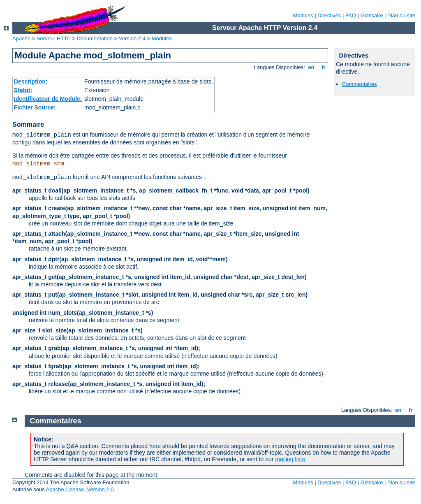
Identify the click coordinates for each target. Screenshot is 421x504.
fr (324, 67)
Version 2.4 (132, 38)
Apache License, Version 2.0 (80, 489)
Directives (329, 15)
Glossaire (372, 15)
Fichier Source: (35, 107)
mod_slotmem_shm (38, 164)
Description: (31, 81)
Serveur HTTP (54, 38)
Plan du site (401, 15)
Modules (303, 15)
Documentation (95, 38)
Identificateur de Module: (48, 99)
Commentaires (360, 84)
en (311, 67)
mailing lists (290, 459)
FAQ (351, 15)
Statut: (23, 90)
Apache (21, 38)
